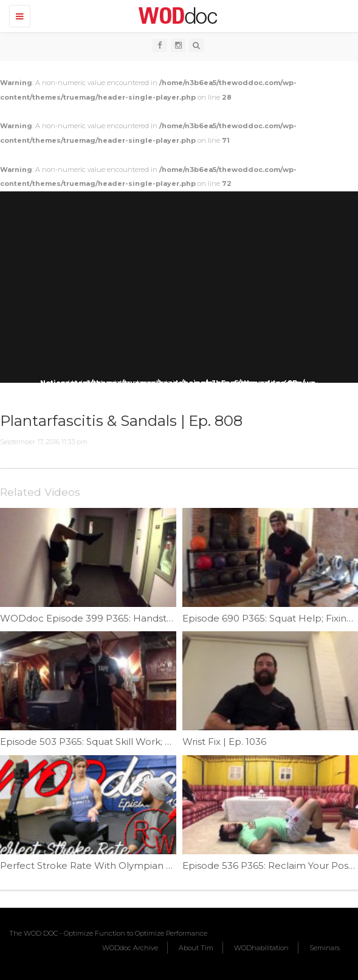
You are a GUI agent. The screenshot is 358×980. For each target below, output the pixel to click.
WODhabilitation (261, 948)
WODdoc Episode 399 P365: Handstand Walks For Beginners (141, 618)
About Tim (196, 948)
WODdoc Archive (130, 948)
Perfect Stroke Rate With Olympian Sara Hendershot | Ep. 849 (143, 865)
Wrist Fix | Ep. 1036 (224, 742)
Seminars (325, 948)
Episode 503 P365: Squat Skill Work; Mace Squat (110, 742)
